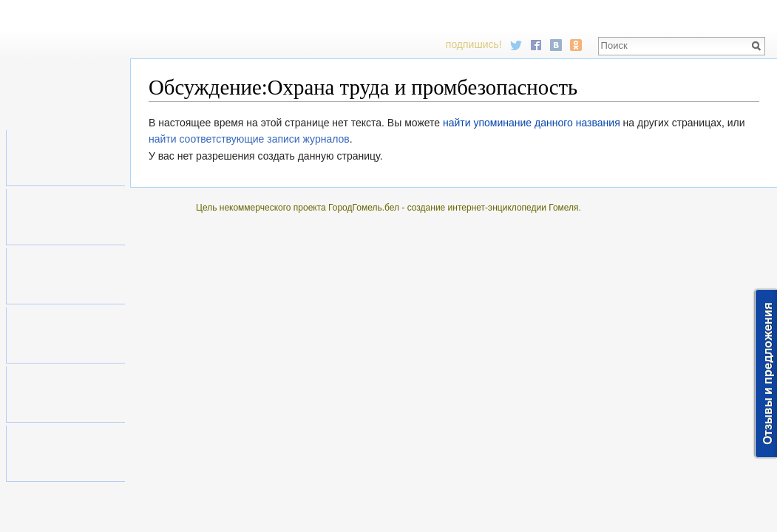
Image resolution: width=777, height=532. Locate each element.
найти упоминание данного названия (532, 123)
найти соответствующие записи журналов (249, 139)
